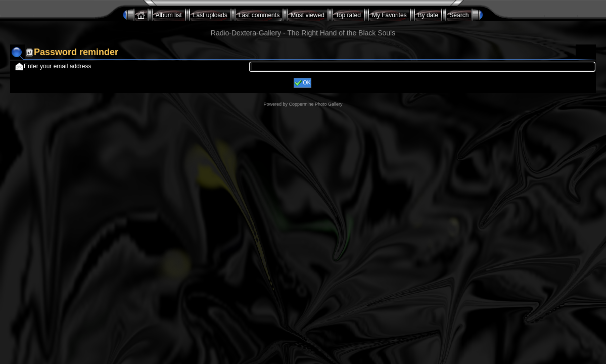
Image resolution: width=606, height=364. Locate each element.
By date (428, 15)
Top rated (348, 15)
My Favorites (389, 15)
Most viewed (308, 15)
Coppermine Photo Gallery (315, 104)
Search (459, 15)
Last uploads (210, 15)
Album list (169, 15)
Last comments (259, 15)
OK (302, 83)
